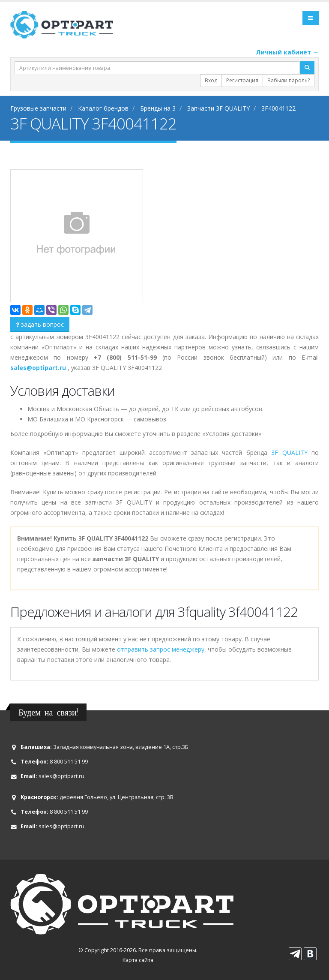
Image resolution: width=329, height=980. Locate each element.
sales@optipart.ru (61, 776)
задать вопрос (40, 324)
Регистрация (242, 80)
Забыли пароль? (289, 80)
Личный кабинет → (287, 52)
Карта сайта (138, 960)
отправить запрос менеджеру (161, 649)
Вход (211, 80)
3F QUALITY (289, 452)
